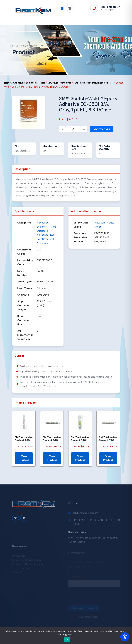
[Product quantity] (73, 129)
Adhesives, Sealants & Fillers (29, 83)
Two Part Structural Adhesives (91, 83)
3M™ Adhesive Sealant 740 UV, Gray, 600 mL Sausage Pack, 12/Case (52, 439)
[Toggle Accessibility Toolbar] (125, 637)
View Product (24, 458)
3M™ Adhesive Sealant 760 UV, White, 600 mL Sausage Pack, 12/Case (24, 439)
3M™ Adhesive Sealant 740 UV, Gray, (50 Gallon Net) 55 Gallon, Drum (80, 439)
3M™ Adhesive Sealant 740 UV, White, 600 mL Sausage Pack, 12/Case (108, 439)
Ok (67, 639)
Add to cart (102, 129)
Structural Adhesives (59, 83)
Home (16, 46)
